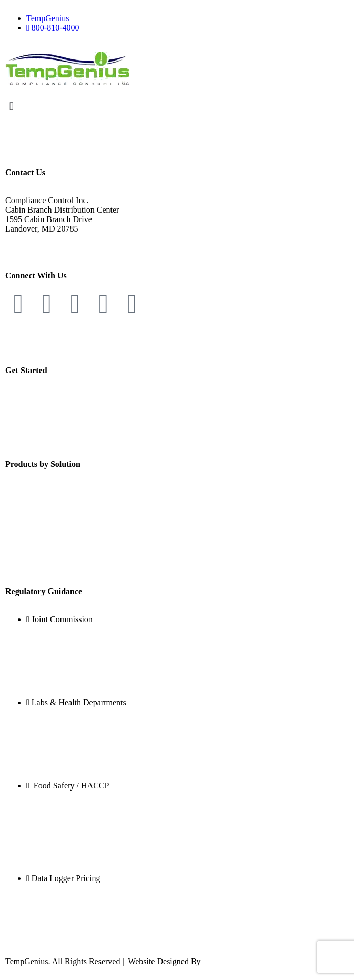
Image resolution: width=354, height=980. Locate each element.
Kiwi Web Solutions (237, 961)
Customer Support (36, 417)
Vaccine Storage (33, 749)
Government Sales (36, 408)
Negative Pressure (36, 546)
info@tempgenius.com (44, 248)
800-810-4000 (29, 238)
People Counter (31, 563)
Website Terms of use (41, 342)
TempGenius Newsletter (46, 436)
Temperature (27, 492)
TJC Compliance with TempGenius (65, 666)
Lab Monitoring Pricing (45, 915)
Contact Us (24, 427)
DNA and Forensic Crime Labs (58, 739)
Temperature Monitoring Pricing (60, 924)
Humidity (21, 510)
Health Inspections (37, 822)
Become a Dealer (34, 398)
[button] (177, 106)
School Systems (32, 841)
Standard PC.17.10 (37, 656)
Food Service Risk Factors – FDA (62, 832)
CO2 (13, 528)
